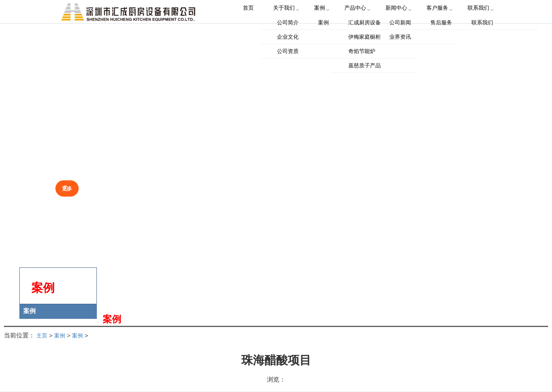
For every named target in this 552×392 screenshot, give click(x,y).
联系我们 (472, 19)
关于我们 (290, 19)
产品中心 (356, 19)
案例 (323, 19)
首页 (257, 19)
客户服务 (433, 19)
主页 (43, 335)
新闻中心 (394, 19)
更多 (72, 187)
